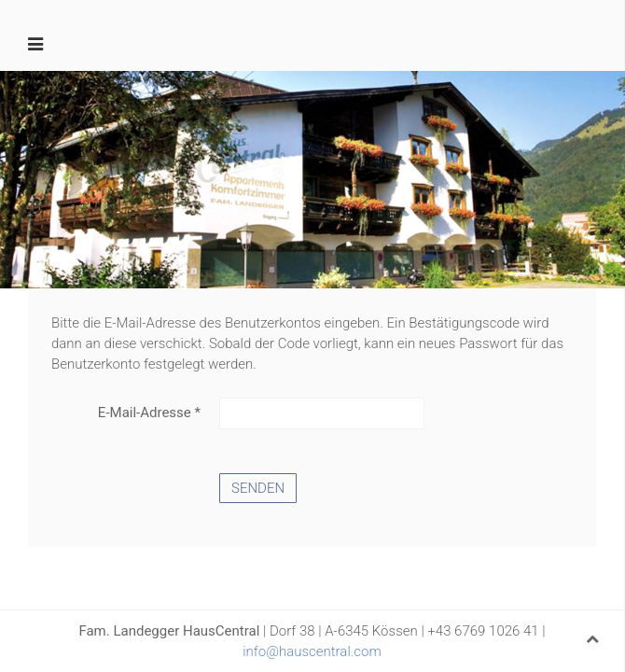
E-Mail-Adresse (149, 413)
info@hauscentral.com (312, 651)
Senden (258, 488)
